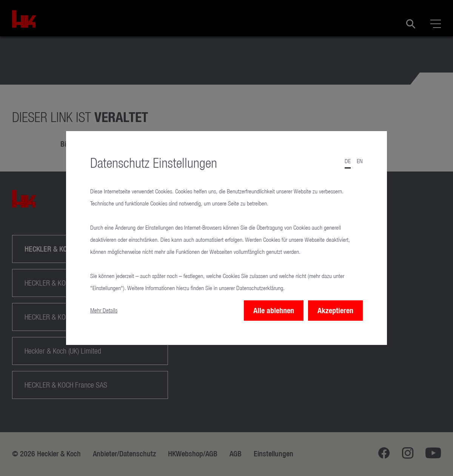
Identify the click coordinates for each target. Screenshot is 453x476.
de (348, 161)
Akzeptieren (335, 310)
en (360, 161)
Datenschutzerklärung (260, 288)
